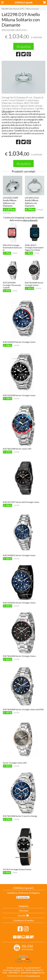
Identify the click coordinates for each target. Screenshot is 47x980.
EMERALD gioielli (24, 3)
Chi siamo (24, 911)
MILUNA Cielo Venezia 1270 (13, 9)
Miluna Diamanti (32, 9)
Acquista (23, 46)
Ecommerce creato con (24, 976)
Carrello (23, 915)
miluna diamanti (30, 220)
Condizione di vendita (23, 920)
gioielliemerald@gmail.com (33, 973)
